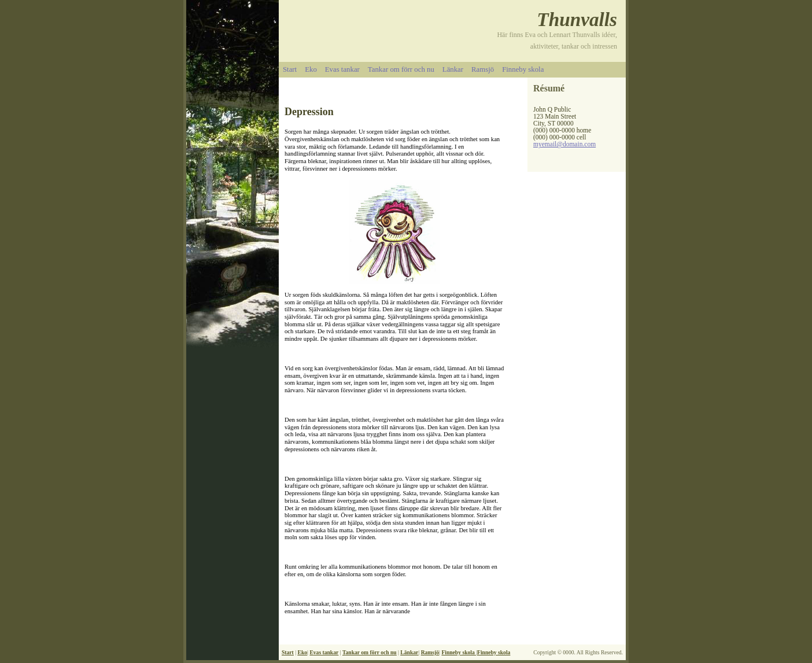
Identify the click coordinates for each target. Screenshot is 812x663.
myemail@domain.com (564, 144)
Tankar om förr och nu (401, 69)
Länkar (453, 69)
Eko (311, 69)
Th (548, 19)
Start (290, 69)
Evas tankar (342, 69)
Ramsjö (483, 69)
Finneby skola (523, 69)
